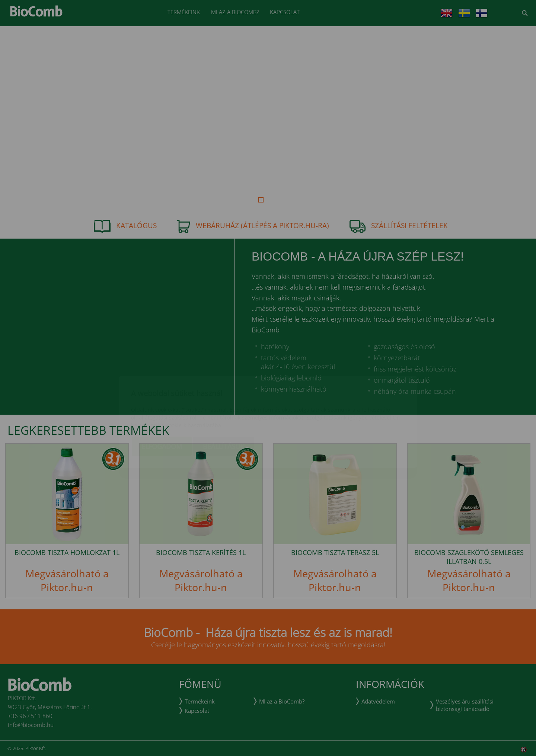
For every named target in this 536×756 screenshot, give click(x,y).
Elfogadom (162, 402)
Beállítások (224, 402)
